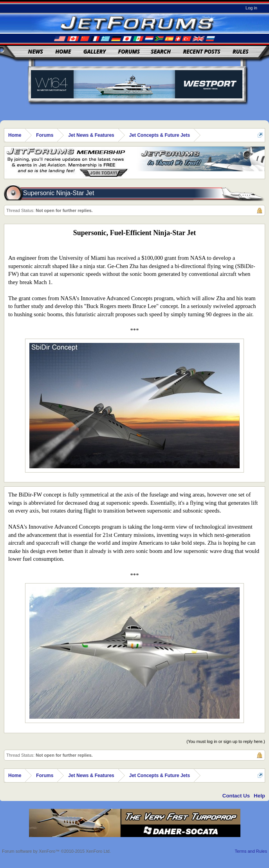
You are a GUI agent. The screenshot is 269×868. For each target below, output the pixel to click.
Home (63, 52)
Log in (251, 8)
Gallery (95, 52)
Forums (129, 52)
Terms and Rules (251, 851)
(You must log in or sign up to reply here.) (226, 741)
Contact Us (236, 796)
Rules (240, 52)
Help (259, 796)
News (36, 52)
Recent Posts (202, 52)
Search (161, 52)
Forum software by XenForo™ (56, 851)
